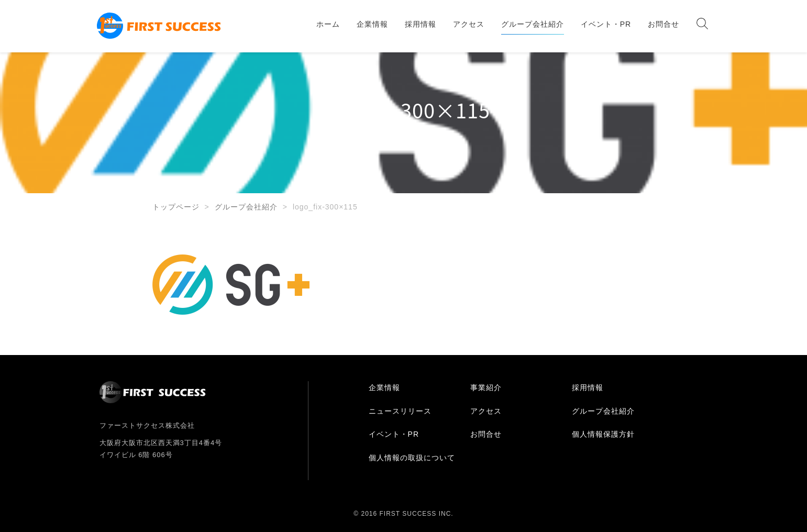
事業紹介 (486, 387)
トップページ (176, 207)
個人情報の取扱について (412, 458)
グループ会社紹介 (533, 24)
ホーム (328, 24)
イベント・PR (606, 24)
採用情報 (421, 24)
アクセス (469, 24)
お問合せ (664, 24)
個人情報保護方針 (603, 434)
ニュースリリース (400, 411)
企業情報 (372, 24)
